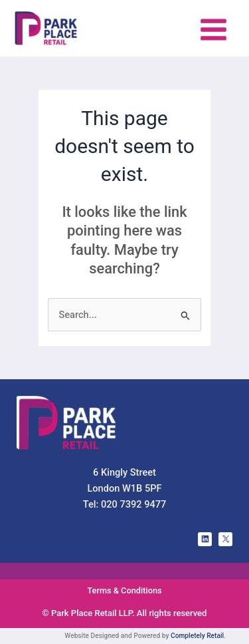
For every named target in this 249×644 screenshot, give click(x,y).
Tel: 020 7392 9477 (125, 504)
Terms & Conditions (124, 590)
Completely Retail (197, 636)
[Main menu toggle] (213, 30)
